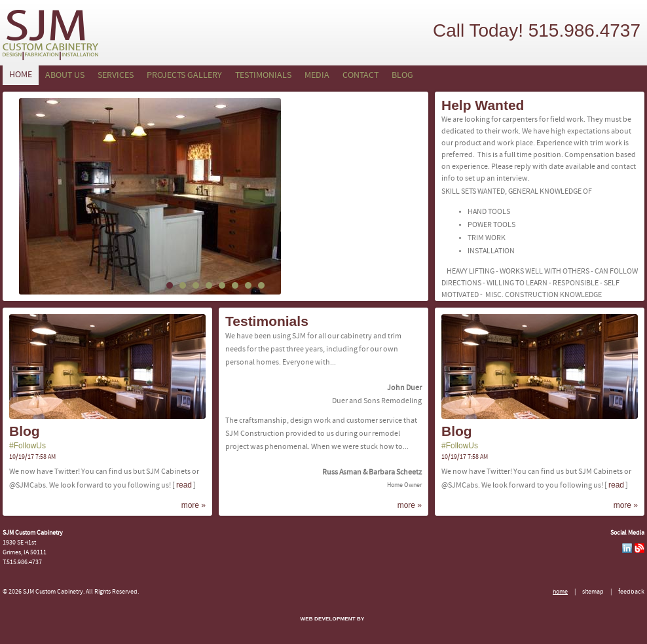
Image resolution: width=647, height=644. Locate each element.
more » (194, 505)
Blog (402, 76)
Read (184, 485)
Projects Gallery (184, 76)
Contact (360, 76)
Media (317, 76)
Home (21, 75)
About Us (65, 76)
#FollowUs (28, 446)
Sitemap (593, 592)
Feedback (631, 592)
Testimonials (263, 76)
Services (116, 76)
